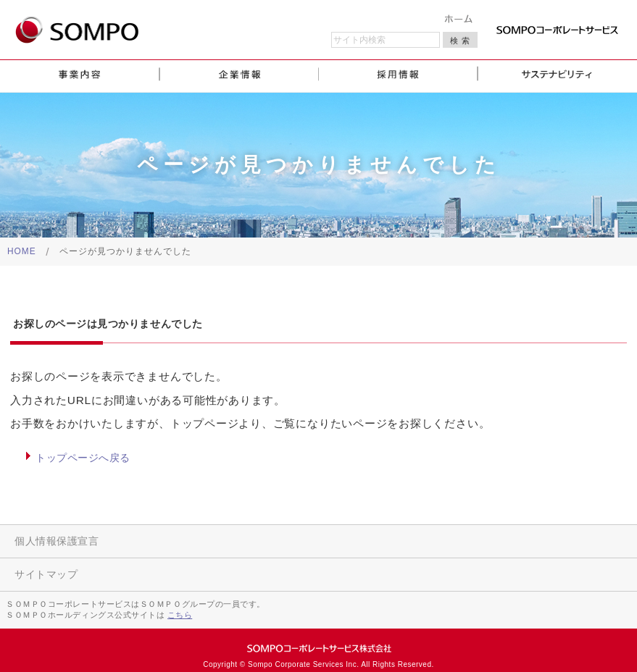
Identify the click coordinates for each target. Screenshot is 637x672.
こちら (180, 615)
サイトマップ (46, 574)
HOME (22, 251)
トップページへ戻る (83, 458)
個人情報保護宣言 (57, 541)
